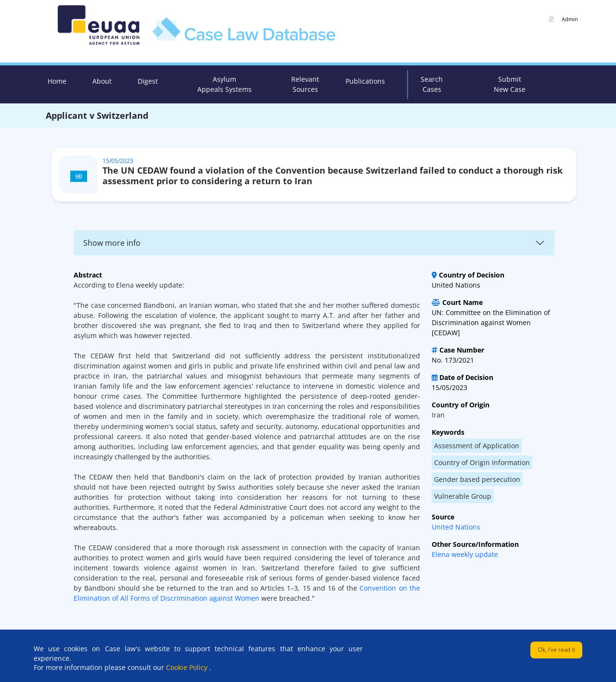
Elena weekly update (465, 554)
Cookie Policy (188, 667)
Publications (365, 81)
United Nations (456, 527)
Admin (570, 19)
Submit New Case (510, 84)
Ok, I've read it (557, 650)
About (102, 81)
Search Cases (432, 84)
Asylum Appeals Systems (225, 84)
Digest (148, 81)
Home (57, 81)
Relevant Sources (305, 84)
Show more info (112, 243)
